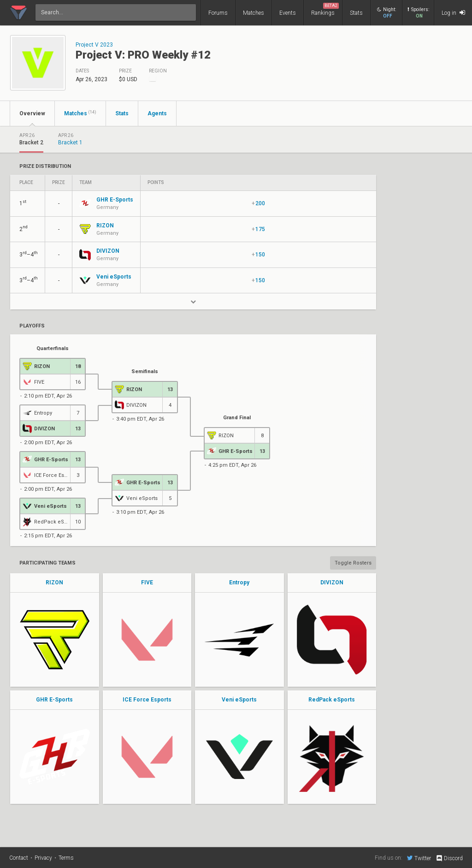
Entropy (239, 583)
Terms (66, 858)
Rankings (325, 9)
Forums (218, 13)
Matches (254, 13)
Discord (449, 858)
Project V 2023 (94, 45)
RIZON (54, 583)
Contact (19, 858)
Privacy (43, 858)
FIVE (147, 583)
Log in (453, 13)
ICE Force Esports (147, 700)
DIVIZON (332, 583)
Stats (356, 13)
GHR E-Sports (54, 700)
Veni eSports (239, 700)
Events (288, 13)
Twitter (419, 858)
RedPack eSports (332, 700)
